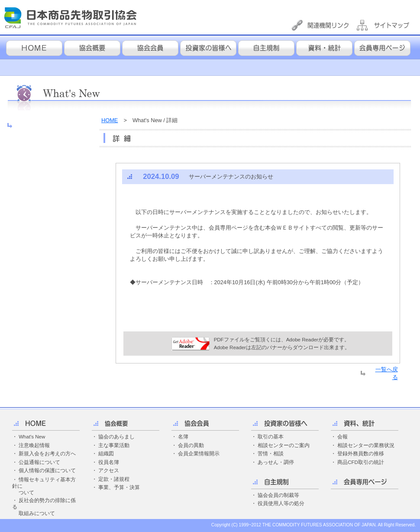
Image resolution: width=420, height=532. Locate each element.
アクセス (109, 470)
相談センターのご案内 (284, 445)
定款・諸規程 (114, 479)
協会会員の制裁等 (278, 495)
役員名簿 (109, 462)
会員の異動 (191, 445)
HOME (110, 120)
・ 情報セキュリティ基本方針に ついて (44, 486)
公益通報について (39, 462)
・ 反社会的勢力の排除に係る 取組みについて (44, 507)
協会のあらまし (116, 437)
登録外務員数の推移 (361, 454)
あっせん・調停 (276, 462)
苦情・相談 (271, 454)
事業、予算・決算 (119, 487)
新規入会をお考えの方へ (47, 454)
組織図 (106, 454)
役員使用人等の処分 (281, 503)
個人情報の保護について (47, 470)
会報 (342, 437)
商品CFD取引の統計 (361, 462)
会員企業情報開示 (199, 454)
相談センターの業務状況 (366, 445)
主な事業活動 (114, 445)
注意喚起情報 (34, 445)
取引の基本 (271, 437)
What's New (32, 437)
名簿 (183, 437)
